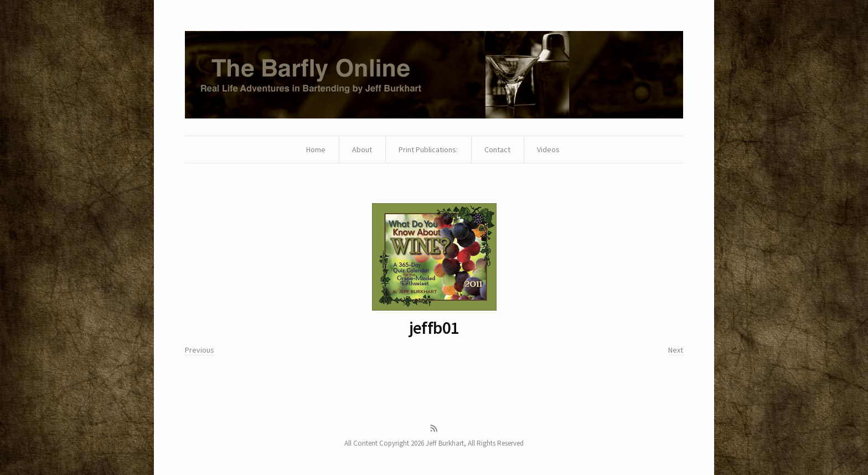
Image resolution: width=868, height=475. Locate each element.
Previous (200, 350)
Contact (497, 149)
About (362, 149)
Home (316, 149)
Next (676, 350)
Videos (548, 149)
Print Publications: (428, 149)
